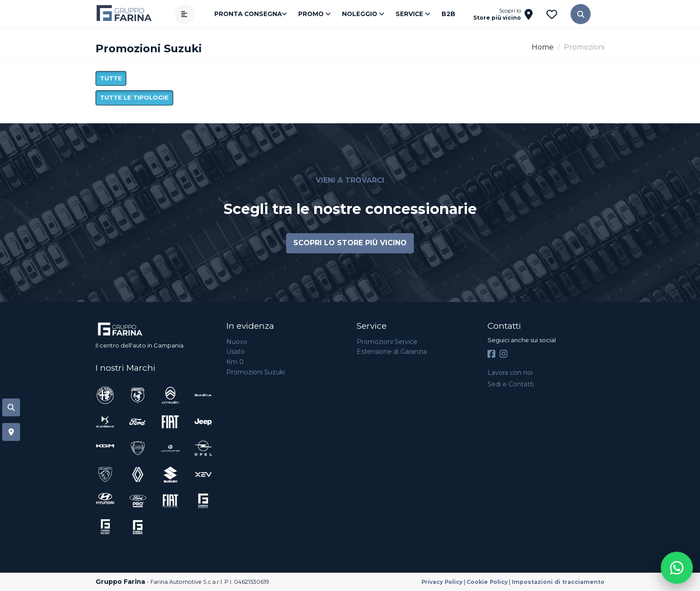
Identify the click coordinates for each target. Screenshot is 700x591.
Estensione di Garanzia (392, 352)
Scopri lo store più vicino (350, 243)
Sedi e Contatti (511, 384)
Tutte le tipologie (134, 97)
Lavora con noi (510, 373)
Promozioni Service (387, 342)
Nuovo (237, 342)
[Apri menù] (184, 14)
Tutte (111, 78)
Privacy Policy (442, 582)
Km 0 (235, 362)
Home (543, 47)
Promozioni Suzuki (256, 372)
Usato (235, 352)
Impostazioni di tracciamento (558, 582)
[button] (581, 14)
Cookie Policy (487, 582)
